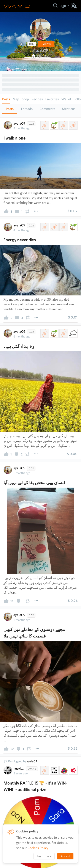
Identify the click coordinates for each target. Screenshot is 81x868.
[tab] (10, 109)
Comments (47, 109)
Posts (10, 109)
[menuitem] (64, 6)
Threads (27, 109)
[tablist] (40, 109)
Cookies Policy (38, 848)
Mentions (69, 109)
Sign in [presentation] (64, 6)
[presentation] (6, 212)
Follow (46, 44)
